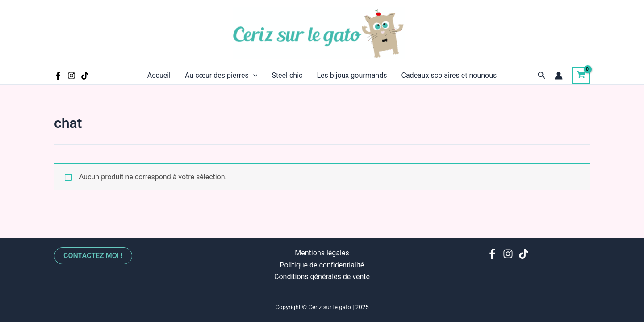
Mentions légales (322, 253)
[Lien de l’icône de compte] (559, 76)
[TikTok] (85, 76)
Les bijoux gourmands (352, 75)
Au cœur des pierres (221, 76)
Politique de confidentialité (322, 265)
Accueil (159, 75)
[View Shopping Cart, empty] (581, 76)
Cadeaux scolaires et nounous (449, 75)
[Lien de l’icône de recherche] (542, 75)
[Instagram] (71, 76)
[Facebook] (58, 76)
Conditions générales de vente (322, 277)
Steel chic (287, 75)
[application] (253, 76)
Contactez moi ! (93, 256)
